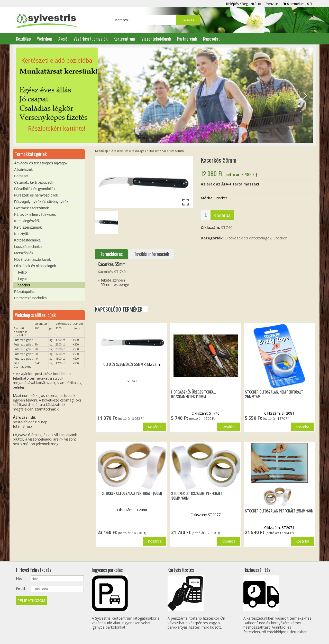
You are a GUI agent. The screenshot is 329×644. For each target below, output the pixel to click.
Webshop (45, 39)
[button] (164, 96)
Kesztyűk (21, 234)
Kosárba (222, 216)
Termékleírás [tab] (111, 254)
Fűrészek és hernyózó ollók (36, 195)
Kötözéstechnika (27, 240)
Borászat (21, 176)
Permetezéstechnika (30, 298)
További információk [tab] (152, 254)
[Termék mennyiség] (206, 215)
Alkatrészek (23, 170)
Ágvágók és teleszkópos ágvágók (41, 163)
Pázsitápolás (24, 292)
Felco (22, 272)
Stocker (154, 151)
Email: (21, 589)
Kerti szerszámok (28, 227)
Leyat (22, 279)
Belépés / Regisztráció (244, 4)
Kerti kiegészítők (27, 221)
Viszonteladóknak (156, 39)
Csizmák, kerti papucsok (34, 182)
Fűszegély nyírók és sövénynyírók (41, 202)
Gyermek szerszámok (31, 208)
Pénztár (272, 4)
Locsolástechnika (28, 247)
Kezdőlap (23, 39)
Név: (20, 578)
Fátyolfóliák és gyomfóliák (35, 189)
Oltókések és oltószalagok (128, 151)
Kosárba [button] (155, 427)
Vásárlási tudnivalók (90, 39)
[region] (164, 96)
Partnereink (187, 39)
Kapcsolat (211, 39)
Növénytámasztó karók (32, 259)
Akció (63, 39)
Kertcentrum (124, 39)
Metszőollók (24, 253)
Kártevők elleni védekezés (35, 214)
